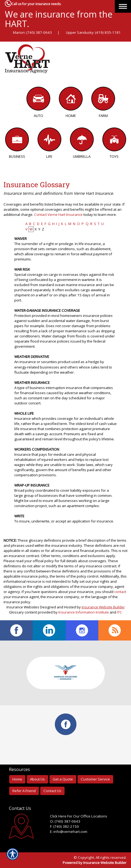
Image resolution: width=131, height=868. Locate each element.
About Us (37, 779)
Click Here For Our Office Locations (79, 816)
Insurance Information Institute (84, 612)
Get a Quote (63, 779)
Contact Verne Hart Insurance (58, 215)
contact (120, 592)
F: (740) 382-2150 (64, 826)
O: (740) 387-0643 (65, 821)
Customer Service (95, 779)
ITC (120, 612)
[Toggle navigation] (123, 6)
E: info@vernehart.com (69, 832)
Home (17, 779)
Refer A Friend (24, 791)
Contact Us (52, 791)
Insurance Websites (23, 607)
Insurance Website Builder (103, 607)
